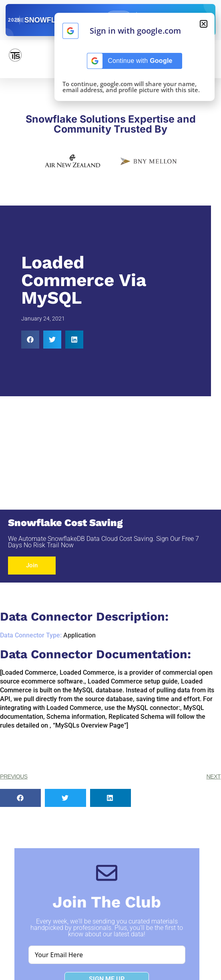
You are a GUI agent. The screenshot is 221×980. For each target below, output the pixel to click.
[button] (30, 340)
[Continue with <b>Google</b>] (70, 31)
